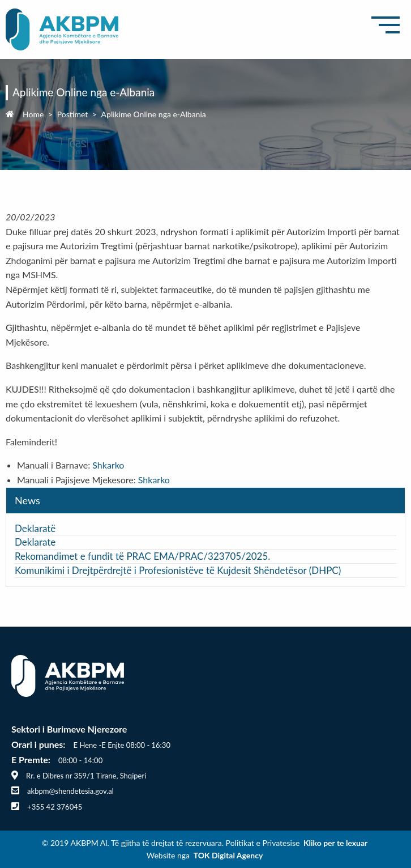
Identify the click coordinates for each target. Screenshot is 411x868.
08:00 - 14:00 (80, 760)
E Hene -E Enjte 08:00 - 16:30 (122, 745)
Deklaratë (35, 528)
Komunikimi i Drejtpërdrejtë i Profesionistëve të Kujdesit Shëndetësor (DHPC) (178, 570)
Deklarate (37, 542)
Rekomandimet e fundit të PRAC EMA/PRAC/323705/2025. (142, 556)
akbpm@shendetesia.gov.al (70, 791)
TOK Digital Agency (228, 855)
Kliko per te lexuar (335, 843)
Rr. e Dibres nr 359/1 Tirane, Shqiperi (86, 776)
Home (33, 114)
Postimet (73, 114)
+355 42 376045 (55, 807)
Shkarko (108, 465)
